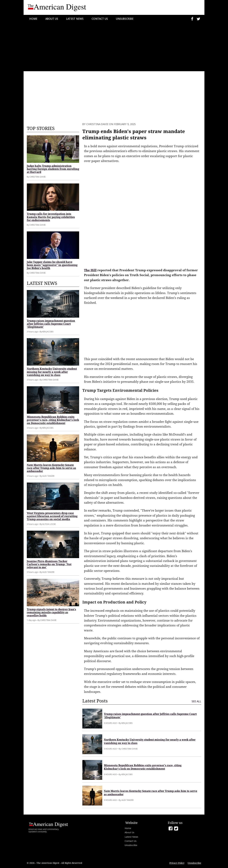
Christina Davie (97, 124)
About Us (52, 19)
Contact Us (100, 19)
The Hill (90, 270)
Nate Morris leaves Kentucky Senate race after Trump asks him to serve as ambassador (51, 468)
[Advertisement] (114, 47)
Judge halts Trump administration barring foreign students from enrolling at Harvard (53, 169)
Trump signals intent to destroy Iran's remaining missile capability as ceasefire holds (51, 612)
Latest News (75, 19)
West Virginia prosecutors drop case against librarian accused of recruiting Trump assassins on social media (52, 516)
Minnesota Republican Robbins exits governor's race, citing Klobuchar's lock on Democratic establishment (53, 420)
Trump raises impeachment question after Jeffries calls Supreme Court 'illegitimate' (51, 324)
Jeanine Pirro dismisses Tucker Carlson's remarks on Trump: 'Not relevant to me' (49, 564)
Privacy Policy (177, 863)
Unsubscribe (125, 19)
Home (33, 19)
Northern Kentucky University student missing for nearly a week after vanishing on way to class (52, 372)
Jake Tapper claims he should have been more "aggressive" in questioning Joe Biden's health (52, 265)
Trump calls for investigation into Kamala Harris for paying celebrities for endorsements (51, 217)
